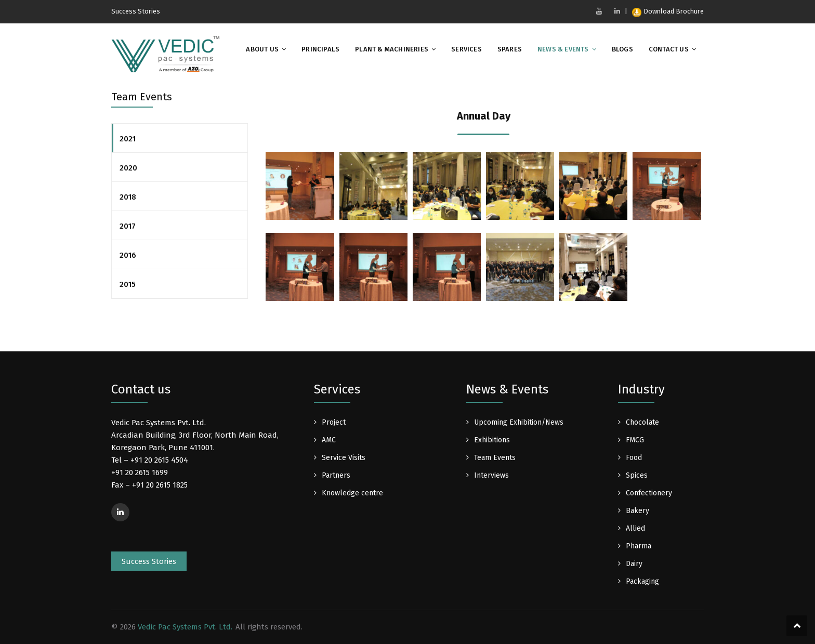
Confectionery (649, 493)
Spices (637, 475)
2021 (128, 139)
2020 (128, 168)
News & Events (563, 49)
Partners (336, 475)
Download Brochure (668, 11)
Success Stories (136, 11)
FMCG (635, 440)
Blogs (622, 49)
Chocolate (642, 422)
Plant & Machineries (392, 49)
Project (334, 422)
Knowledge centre (352, 493)
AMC (329, 440)
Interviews (491, 475)
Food (634, 458)
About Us (262, 49)
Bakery (637, 511)
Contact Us (669, 49)
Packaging (642, 581)
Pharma (639, 546)
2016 (128, 255)
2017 (128, 226)
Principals (320, 49)
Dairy (634, 564)
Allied (635, 528)
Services (466, 49)
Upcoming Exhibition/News (519, 422)
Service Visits (344, 458)
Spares (510, 49)
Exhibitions (492, 440)
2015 (128, 284)
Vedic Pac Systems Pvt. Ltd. (185, 627)
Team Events (495, 458)
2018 (128, 197)
